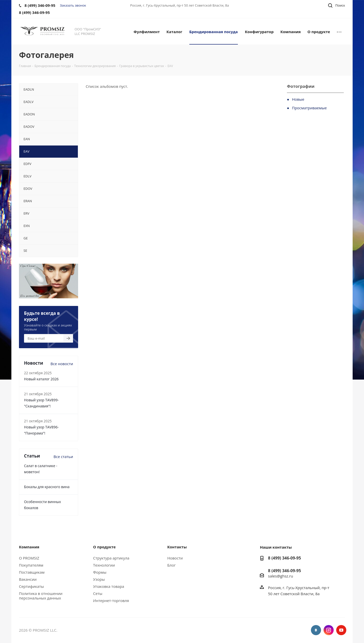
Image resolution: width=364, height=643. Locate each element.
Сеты (98, 593)
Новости (175, 558)
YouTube (341, 630)
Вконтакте (316, 630)
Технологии (104, 565)
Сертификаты (31, 586)
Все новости (62, 364)
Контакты (177, 547)
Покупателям (31, 565)
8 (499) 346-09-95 (284, 558)
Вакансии (28, 579)
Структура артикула (111, 558)
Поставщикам (32, 572)
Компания (29, 547)
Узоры (99, 579)
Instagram (329, 630)
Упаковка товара (109, 586)
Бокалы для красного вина (47, 487)
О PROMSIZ (29, 558)
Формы (100, 572)
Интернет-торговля (111, 600)
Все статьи (63, 457)
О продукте (104, 547)
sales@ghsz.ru (280, 576)
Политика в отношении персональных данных (41, 596)
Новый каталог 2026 (41, 379)
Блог (172, 565)
